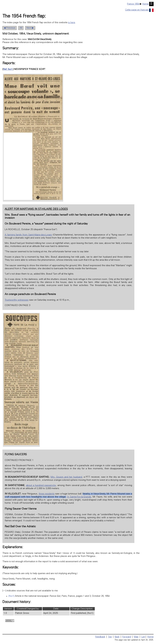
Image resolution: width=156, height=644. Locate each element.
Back (117, 637)
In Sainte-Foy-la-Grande (79, 497)
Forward (127, 637)
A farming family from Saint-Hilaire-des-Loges (28, 235)
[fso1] (11, 596)
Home (145, 4)
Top (110, 637)
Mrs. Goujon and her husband (66, 477)
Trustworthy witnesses (17, 300)
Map (136, 637)
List (143, 637)
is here (72, 23)
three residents (47, 494)
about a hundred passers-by (41, 486)
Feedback (100, 637)
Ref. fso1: (8, 69)
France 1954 (133, 4)
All (21, 28)
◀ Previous (10, 28)
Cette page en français (139, 10)
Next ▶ (30, 28)
